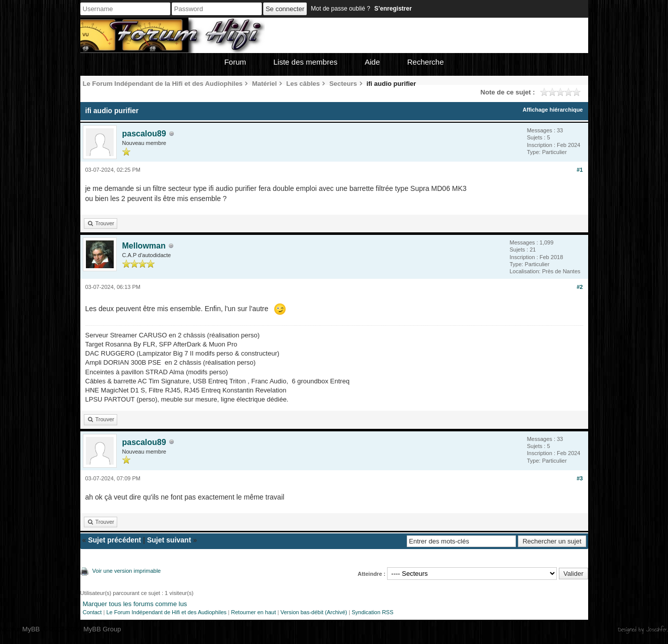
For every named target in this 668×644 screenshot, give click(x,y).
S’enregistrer (393, 9)
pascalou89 (144, 134)
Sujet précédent (114, 540)
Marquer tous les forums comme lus (135, 604)
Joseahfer (657, 629)
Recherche (426, 62)
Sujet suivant (169, 540)
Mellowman (144, 246)
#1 (580, 170)
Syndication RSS (373, 612)
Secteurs (343, 84)
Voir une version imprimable (127, 571)
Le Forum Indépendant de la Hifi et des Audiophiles (163, 84)
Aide (372, 62)
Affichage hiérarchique (553, 110)
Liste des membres (305, 62)
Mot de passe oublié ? (340, 9)
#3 (580, 478)
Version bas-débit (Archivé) (314, 612)
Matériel (265, 84)
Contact (92, 612)
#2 (580, 287)
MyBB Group (102, 629)
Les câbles (303, 84)
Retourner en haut (253, 612)
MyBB (31, 629)
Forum (235, 62)
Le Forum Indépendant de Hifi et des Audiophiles (166, 612)
